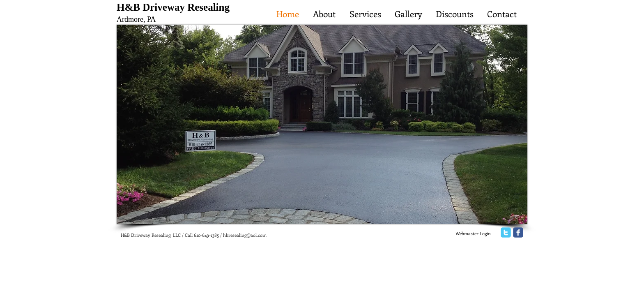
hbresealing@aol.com (245, 235)
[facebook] (518, 232)
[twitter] (506, 232)
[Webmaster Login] (473, 234)
